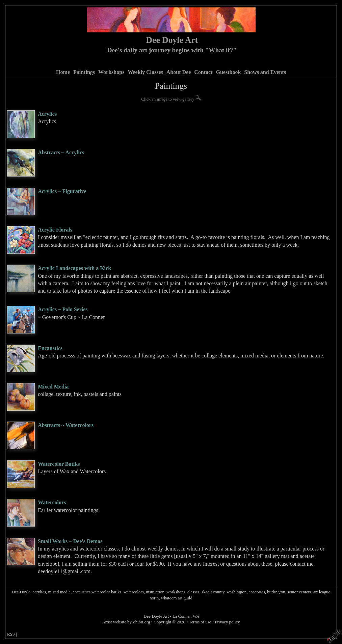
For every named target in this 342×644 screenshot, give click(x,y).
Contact (203, 72)
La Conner (182, 616)
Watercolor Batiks (59, 464)
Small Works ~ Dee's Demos (70, 541)
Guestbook (228, 72)
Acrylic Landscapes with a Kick (74, 268)
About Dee (179, 72)
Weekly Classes (145, 72)
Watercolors (52, 502)
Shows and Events (265, 72)
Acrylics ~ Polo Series (63, 309)
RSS (11, 634)
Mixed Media (53, 387)
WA (196, 616)
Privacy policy (227, 622)
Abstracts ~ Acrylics (61, 152)
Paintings (84, 72)
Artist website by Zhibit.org (126, 622)
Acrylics (47, 114)
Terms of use (200, 622)
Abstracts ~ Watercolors (66, 425)
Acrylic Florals (55, 230)
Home (63, 72)
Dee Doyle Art (172, 40)
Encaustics (50, 348)
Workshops (111, 72)
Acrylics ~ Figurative (62, 191)
